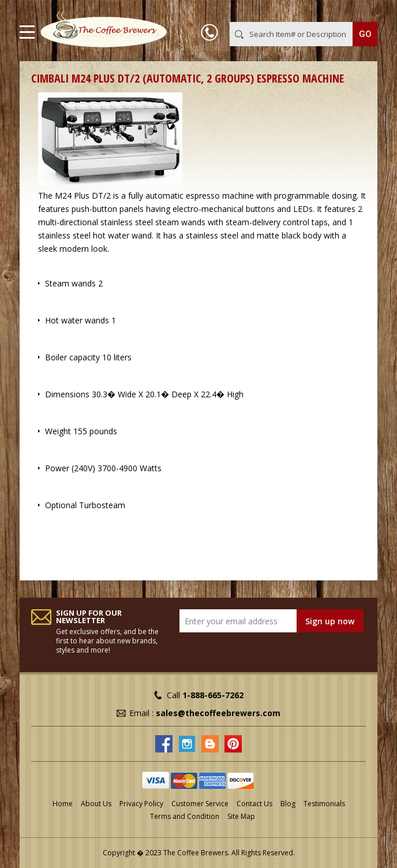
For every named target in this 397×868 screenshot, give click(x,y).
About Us (96, 804)
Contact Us (254, 804)
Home (63, 804)
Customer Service (200, 804)
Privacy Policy (141, 804)
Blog (288, 804)
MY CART (361, 11)
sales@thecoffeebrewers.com (218, 713)
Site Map (241, 816)
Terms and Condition (185, 816)
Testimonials (324, 804)
